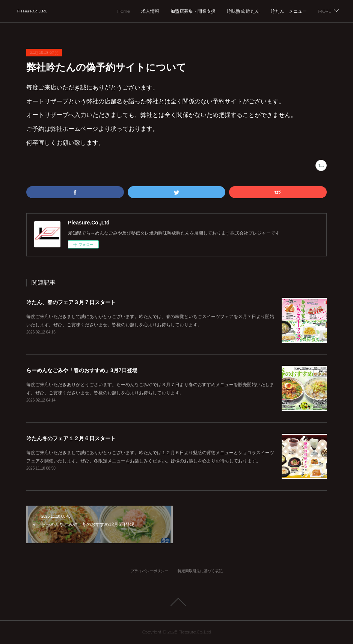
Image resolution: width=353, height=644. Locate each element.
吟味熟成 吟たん (243, 11)
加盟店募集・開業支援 (193, 11)
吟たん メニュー (289, 11)
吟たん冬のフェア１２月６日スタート (71, 438)
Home (124, 11)
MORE (325, 11)
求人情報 (150, 11)
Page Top (176, 602)
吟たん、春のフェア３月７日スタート (71, 302)
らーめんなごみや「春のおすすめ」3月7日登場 (82, 370)
